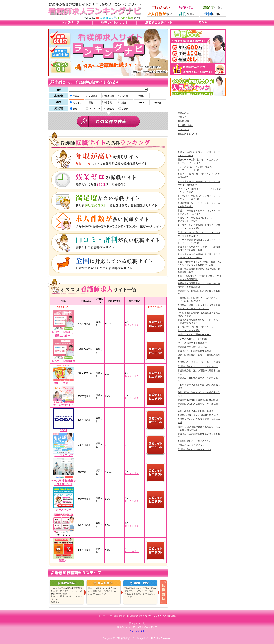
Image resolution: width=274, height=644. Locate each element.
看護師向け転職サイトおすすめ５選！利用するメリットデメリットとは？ (199, 307)
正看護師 (93, 96)
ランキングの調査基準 (164, 616)
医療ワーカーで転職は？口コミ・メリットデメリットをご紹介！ (199, 219)
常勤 (91, 103)
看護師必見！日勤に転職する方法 (194, 351)
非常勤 (108, 103)
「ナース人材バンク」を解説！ (193, 339)
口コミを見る (132, 325)
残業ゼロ (182, 117)
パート (141, 103)
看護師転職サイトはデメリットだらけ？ (198, 366)
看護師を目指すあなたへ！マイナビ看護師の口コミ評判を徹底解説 (199, 249)
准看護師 (109, 96)
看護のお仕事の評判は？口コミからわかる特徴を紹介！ (199, 176)
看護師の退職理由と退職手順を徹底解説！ (199, 400)
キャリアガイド (137, 631)
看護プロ (64, 560)
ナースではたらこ (64, 405)
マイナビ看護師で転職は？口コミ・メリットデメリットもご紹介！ (199, 241)
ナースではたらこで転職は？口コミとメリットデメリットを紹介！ (199, 227)
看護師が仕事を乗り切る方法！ (193, 347)
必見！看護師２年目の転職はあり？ (196, 411)
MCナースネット (64, 383)
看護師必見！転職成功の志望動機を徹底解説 (199, 292)
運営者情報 (119, 616)
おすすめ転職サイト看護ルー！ (193, 343)
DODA (64, 430)
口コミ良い (183, 130)
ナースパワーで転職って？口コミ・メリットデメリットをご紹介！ (199, 198)
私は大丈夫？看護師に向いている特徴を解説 (199, 387)
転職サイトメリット (115, 22)
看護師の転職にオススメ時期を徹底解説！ (199, 415)
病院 (75, 109)
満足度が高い (184, 121)
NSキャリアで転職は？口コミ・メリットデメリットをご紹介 (199, 190)
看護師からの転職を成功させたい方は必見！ (198, 379)
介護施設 (109, 109)
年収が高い (183, 113)
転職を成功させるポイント (191, 445)
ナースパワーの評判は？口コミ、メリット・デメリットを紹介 (198, 329)
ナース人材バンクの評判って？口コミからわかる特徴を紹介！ (199, 183)
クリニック (94, 109)
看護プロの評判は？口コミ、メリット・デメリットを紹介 (199, 154)
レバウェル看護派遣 (64, 361)
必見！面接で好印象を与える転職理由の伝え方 (199, 394)
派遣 (123, 103)
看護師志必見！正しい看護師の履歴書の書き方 (199, 372)
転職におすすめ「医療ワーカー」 (194, 335)
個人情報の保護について (139, 616)
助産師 (125, 96)
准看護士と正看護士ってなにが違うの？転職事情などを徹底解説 (199, 285)
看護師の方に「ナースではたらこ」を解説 (199, 362)
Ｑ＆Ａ (203, 22)
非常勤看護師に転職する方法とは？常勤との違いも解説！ (199, 314)
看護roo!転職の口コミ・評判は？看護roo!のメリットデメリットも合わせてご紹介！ (199, 263)
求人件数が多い (185, 125)
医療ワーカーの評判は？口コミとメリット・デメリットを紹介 (198, 161)
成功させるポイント (159, 22)
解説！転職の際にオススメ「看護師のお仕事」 (199, 357)
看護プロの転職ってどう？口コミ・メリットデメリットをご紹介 (199, 212)
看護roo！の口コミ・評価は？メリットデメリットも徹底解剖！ (199, 278)
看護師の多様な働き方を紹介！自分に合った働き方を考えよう (199, 322)
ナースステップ (64, 455)
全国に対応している (188, 134)
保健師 (141, 96)
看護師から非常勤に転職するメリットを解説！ (199, 436)
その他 (157, 103)
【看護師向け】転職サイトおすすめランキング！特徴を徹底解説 (199, 300)
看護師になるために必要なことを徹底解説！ (198, 405)
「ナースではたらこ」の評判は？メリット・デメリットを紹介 (198, 168)
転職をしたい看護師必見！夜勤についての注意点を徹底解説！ (199, 428)
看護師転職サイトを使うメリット (194, 449)
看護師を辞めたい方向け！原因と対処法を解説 (199, 421)
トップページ (70, 22)
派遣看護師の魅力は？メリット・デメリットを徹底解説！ (199, 205)
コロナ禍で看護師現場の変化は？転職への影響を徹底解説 (199, 271)
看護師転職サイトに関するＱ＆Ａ (194, 441)
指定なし (77, 96)
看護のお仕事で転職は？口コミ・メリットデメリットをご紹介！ (199, 234)
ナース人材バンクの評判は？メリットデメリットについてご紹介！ (199, 256)
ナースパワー (64, 510)
